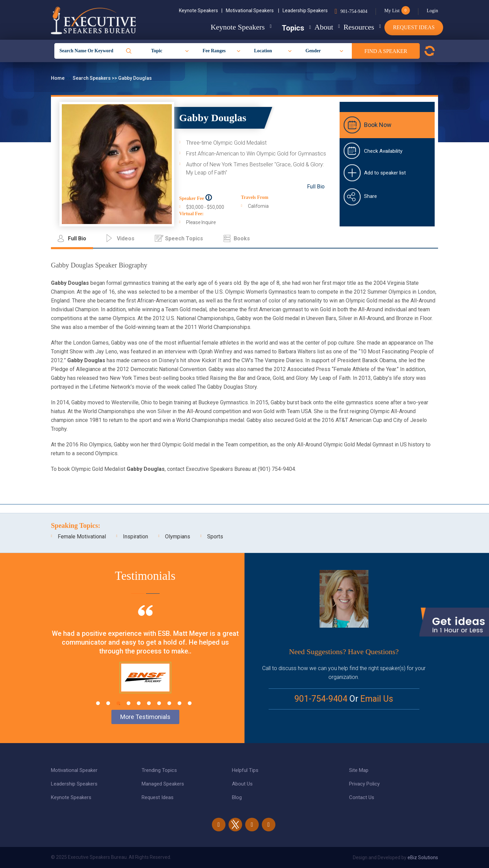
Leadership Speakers (305, 11)
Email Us (377, 699)
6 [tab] (149, 703)
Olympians (178, 537)
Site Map (359, 770)
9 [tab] (179, 703)
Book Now (378, 125)
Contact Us (362, 797)
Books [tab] (242, 238)
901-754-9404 (354, 11)
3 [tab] (118, 703)
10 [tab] (190, 703)
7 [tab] (159, 703)
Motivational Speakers (252, 11)
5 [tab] (139, 703)
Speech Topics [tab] (184, 238)
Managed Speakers (163, 784)
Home (58, 78)
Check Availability (383, 151)
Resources (352, 27)
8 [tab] (169, 703)
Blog (237, 797)
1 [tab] (98, 703)
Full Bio (316, 187)
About (311, 27)
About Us (242, 784)
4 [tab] (129, 703)
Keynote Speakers (201, 11)
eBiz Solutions (423, 857)
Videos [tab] (126, 238)
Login (432, 11)
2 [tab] (108, 703)
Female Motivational (82, 537)
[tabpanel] (145, 658)
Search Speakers (92, 78)
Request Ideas (414, 27)
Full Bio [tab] (77, 238)
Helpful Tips (245, 770)
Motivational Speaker (74, 770)
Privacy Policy (364, 784)
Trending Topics (159, 770)
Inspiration (135, 537)
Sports (215, 537)
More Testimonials (145, 717)
